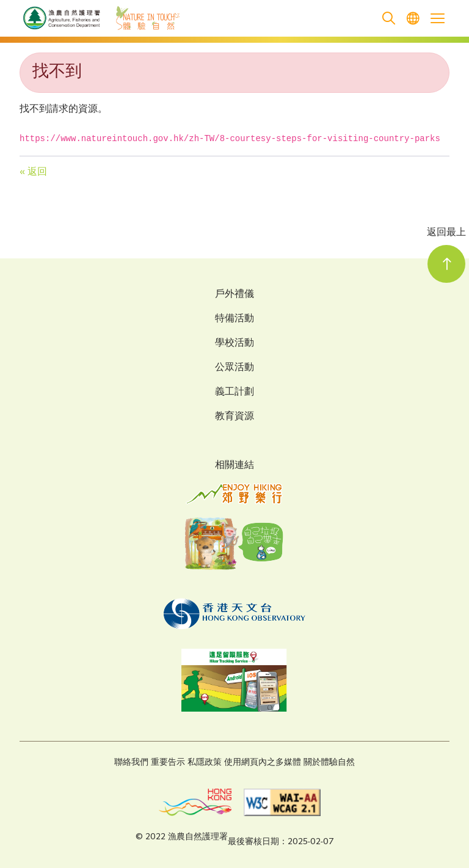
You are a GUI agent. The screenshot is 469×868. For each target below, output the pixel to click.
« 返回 (33, 173)
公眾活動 (234, 368)
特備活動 (234, 319)
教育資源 (234, 417)
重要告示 (168, 763)
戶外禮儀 (234, 295)
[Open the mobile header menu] (437, 18)
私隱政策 (205, 763)
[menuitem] (413, 19)
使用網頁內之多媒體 (263, 763)
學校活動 (234, 344)
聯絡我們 (131, 763)
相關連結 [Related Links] (234, 466)
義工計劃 (234, 393)
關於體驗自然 (329, 763)
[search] (388, 19)
